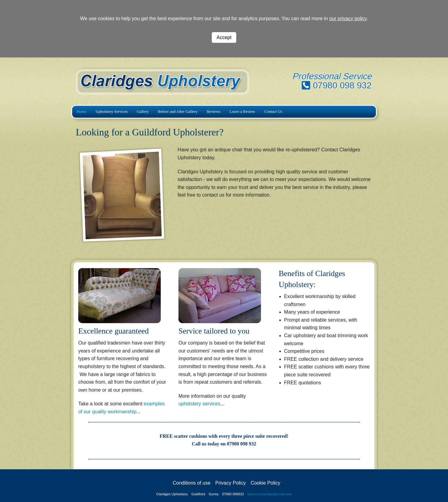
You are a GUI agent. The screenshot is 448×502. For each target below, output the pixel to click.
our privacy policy (348, 18)
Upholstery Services (112, 111)
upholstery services (199, 404)
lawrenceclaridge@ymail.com (270, 494)
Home (82, 111)
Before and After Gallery (178, 111)
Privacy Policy (231, 483)
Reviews (213, 111)
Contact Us (273, 111)
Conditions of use (192, 483)
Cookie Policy (265, 483)
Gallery (143, 111)
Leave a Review (242, 111)
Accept (224, 37)
